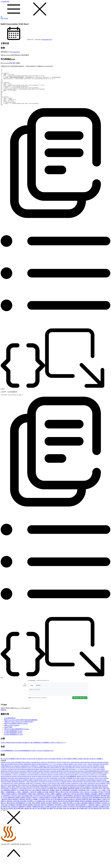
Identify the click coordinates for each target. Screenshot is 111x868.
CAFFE (65, 772)
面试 (27, 750)
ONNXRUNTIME (58, 787)
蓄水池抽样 (72, 812)
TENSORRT (82, 793)
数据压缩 (103, 809)
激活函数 (95, 801)
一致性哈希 (91, 812)
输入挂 (66, 809)
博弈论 (76, 766)
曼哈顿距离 (97, 805)
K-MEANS (63, 780)
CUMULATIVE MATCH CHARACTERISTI (14, 775)
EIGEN (78, 775)
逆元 (53, 807)
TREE (9, 794)
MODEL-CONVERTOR (100, 784)
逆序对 (48, 807)
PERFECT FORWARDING (88, 787)
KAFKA (78, 780)
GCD (94, 777)
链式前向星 (73, 805)
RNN (99, 789)
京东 (54, 803)
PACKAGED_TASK (70, 787)
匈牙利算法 (59, 812)
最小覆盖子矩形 (62, 816)
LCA (28, 782)
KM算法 (100, 780)
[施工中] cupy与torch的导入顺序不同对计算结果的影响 (21, 727)
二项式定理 (33, 799)
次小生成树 (21, 798)
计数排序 (101, 801)
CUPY (30, 775)
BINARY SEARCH (91, 766)
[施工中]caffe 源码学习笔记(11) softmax (16, 731)
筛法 (44, 809)
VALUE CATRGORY (63, 794)
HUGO (3, 780)
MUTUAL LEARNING (37, 786)
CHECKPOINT (104, 772)
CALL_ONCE (88, 772)
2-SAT (8, 770)
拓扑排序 (49, 810)
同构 (72, 810)
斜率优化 (44, 812)
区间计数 (17, 809)
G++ (77, 777)
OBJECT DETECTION (36, 787)
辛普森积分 (51, 812)
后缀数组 (59, 801)
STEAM (24, 793)
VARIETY (88, 794)
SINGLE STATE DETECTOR (51, 791)
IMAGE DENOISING (12, 780)
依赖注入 (99, 812)
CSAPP (34, 758)
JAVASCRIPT (36, 780)
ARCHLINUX (52, 770)
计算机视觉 (46, 750)
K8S (74, 780)
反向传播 (46, 799)
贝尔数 (60, 796)
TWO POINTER (35, 794)
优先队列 (105, 812)
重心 (43, 814)
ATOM (65, 770)
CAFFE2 (71, 772)
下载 (13, 63)
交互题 (44, 803)
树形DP (83, 809)
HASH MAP (74, 778)
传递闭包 (14, 798)
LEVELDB (43, 782)
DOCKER (69, 775)
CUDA (102, 773)
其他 (9, 750)
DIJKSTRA (47, 775)
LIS (80, 782)
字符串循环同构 (81, 814)
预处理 (6, 814)
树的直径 (72, 809)
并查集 (77, 796)
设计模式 (49, 809)
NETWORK (62, 786)
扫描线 (40, 809)
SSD (108, 791)
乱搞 (91, 805)
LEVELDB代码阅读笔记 (23, 758)
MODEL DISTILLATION (85, 784)
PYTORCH (50, 789)
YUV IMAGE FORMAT (40, 796)
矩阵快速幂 (90, 803)
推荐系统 (98, 810)
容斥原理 (30, 809)
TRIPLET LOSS (21, 794)
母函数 (100, 766)
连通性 (66, 805)
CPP (66, 766)
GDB (98, 777)
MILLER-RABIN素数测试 (68, 784)
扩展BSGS (35, 805)
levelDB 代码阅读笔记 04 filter (13, 740)
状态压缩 (54, 814)
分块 (82, 799)
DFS (47, 766)
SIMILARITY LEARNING (34, 791)
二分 (99, 798)
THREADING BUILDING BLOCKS (97, 793)
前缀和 (99, 807)
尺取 (105, 796)
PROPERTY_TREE (25, 789)
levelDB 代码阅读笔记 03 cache (13, 742)
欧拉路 (64, 807)
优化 (60, 750)
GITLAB (17, 778)
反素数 (40, 799)
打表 (33, 798)
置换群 (29, 814)
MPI (13, 786)
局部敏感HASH (61, 803)
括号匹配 (54, 805)
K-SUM (69, 780)
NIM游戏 (70, 786)
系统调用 (20, 812)
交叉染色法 (37, 803)
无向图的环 (12, 812)
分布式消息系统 (74, 799)
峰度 (96, 799)
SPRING (104, 791)
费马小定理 (65, 799)
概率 (4, 801)
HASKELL (82, 778)
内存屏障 (42, 807)
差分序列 (96, 796)
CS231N (80, 773)
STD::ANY (4, 793)
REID (75, 789)
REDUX (70, 789)
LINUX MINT (74, 782)
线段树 (14, 766)
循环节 (78, 812)
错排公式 (28, 798)
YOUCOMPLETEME (26, 796)
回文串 (74, 801)
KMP (95, 780)
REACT (59, 789)
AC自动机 (18, 770)
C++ (64, 750)
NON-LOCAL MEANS (88, 786)
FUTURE (72, 777)
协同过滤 (37, 812)
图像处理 (92, 810)
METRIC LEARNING (53, 784)
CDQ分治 (96, 772)
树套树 (78, 809)
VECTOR (95, 794)
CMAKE (17, 773)
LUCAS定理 (102, 782)
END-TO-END (86, 775)
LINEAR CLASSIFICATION (56, 782)
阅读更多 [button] (3, 717)
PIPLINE (100, 787)
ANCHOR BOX (36, 770)
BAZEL (78, 770)
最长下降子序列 (104, 816)
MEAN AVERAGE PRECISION (37, 784)
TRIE (14, 794)
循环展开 (84, 812)
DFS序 (41, 775)
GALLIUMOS (84, 777)
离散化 (60, 805)
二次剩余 (93, 798)
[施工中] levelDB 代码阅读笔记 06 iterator (17, 736)
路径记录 (86, 805)
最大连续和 (10, 816)
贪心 (61, 810)
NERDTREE (54, 786)
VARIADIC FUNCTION (77, 794)
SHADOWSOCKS (8, 791)
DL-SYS (63, 775)
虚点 (66, 812)
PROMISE (15, 789)
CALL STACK (79, 772)
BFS (83, 770)
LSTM (92, 782)
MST (17, 786)
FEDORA (43, 777)
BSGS (46, 772)
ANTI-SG (44, 770)
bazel (50, 39)
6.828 (13, 770)
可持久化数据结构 (9, 805)
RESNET (80, 789)
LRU (88, 782)
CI (13, 773)
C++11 (54, 772)
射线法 (55, 809)
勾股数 (30, 801)
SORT (86, 791)
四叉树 (44, 810)
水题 (30, 810)
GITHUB (10, 778)
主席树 (48, 814)
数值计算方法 (12, 810)
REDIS (65, 789)
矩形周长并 (78, 803)
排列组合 (79, 807)
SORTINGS (92, 791)
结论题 (49, 803)
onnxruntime (45, 39)
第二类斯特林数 (65, 798)
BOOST (21, 772)
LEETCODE (33, 766)
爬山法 (73, 807)
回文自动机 (81, 801)
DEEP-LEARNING (18, 750)
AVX (69, 770)
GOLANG (23, 778)
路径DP (79, 805)
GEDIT (103, 777)
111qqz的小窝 (55, 8)
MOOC (54, 750)
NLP (75, 786)
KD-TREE (85, 780)
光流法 (48, 801)
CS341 (85, 773)
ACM (4, 750)
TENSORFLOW (73, 793)
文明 (6, 812)
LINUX (67, 782)
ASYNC (59, 770)
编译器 (65, 796)
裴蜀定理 (86, 807)
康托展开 (98, 803)
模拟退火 (16, 807)
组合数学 (103, 814)
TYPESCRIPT (44, 794)
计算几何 (14, 803)
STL (29, 793)
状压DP (60, 814)
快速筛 (29, 805)
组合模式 (96, 814)
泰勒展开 (56, 810)
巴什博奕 (51, 796)
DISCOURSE (55, 775)
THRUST (4, 794)
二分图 (103, 798)
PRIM (9, 789)
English (6, 18)
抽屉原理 (7, 798)
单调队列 (39, 798)
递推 (58, 798)
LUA (96, 782)
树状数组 (89, 809)
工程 (32, 750)
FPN (67, 777)
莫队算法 (30, 807)
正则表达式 (15, 814)
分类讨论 (87, 799)
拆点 (101, 796)
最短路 (27, 816)
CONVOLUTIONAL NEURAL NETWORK (59, 773)
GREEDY (41, 766)
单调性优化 (46, 798)
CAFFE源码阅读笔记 (8, 758)
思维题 (38, 810)
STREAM (35, 793)
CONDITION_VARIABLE (38, 773)
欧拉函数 (58, 807)
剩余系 (61, 809)
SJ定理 (63, 791)
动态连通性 (74, 798)
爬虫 (69, 807)
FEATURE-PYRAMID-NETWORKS (29, 777)
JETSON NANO (50, 780)
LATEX (15, 782)
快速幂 (23, 805)
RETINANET (88, 789)
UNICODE (53, 794)
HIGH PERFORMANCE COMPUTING (97, 778)
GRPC (36, 778)
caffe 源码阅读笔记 (10, 725)
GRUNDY (47, 778)
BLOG (16, 772)
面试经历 (5, 807)
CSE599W (96, 773)
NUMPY (26, 787)
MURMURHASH (24, 786)
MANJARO (14, 784)
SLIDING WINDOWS (72, 791)
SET (103, 789)
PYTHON (43, 789)
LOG (84, 782)
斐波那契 (52, 799)
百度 (56, 796)
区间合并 (10, 809)
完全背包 (105, 810)
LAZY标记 (22, 782)
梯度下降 (66, 810)
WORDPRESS (14, 796)
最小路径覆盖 (72, 816)
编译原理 (71, 796)
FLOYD (54, 777)
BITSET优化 (9, 772)
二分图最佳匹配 (10, 799)
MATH (8, 766)
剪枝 (31, 803)
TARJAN (64, 793)
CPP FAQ (40, 758)
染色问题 (23, 809)
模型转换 (23, 807)
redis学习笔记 (8, 735)
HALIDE (54, 778)
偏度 (91, 807)
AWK (73, 770)
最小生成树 (81, 816)
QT (55, 789)
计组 (20, 803)
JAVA (30, 780)
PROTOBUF (35, 789)
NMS (79, 786)
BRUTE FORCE (22, 766)
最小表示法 (34, 816)
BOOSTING (28, 772)
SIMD (16, 791)
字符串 (65, 814)
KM (90, 780)
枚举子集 (104, 805)
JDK (43, 780)
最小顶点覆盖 (42, 816)
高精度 (9, 801)
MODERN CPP (49, 758)
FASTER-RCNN (12, 777)
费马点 (58, 799)
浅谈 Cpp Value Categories (12, 733)
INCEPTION (23, 780)
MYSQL (47, 786)
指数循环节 (23, 814)
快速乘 (18, 805)
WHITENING (5, 796)
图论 (80, 810)
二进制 (19, 799)
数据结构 (96, 809)
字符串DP (72, 814)
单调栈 (53, 798)
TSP (28, 794)
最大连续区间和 (19, 816)
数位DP (4, 810)
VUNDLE (105, 794)
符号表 (101, 799)
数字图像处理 (21, 810)
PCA (78, 787)
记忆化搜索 (25, 803)
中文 (2, 18)
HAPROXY (60, 778)
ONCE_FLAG (48, 787)
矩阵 (84, 803)
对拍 (88, 798)
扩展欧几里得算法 (45, 805)
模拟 (71, 766)
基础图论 (88, 801)
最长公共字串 (89, 816)
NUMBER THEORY (57, 766)
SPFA (98, 791)
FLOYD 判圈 (61, 777)
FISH (48, 777)
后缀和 (53, 801)
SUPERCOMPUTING (45, 793)
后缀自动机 (67, 801)
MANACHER (5, 784)
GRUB (41, 778)
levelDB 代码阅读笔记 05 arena (13, 738)
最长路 (97, 816)
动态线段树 (82, 798)
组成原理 (89, 814)
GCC (90, 777)
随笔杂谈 (38, 750)
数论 (108, 809)
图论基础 (85, 810)
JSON (57, 780)
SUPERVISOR (56, 793)
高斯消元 (15, 801)
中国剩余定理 (37, 814)
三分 (35, 809)
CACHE (59, 772)
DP (3, 766)
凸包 (75, 810)
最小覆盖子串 (52, 816)
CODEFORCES (25, 773)
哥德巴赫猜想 (23, 801)
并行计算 (83, 796)
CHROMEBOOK (6, 773)
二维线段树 (25, 799)
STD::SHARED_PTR (15, 793)
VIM (100, 794)
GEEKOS (4, 778)
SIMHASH (22, 791)
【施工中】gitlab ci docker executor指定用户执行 (19, 729)
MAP (19, 784)
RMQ (95, 789)
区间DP (105, 807)
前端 (95, 807)
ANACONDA (26, 770)
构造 (82, 766)
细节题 (25, 812)
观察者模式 (41, 801)
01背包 (3, 770)
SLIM (81, 791)
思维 (34, 810)
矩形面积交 (70, 803)
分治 (92, 799)
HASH (67, 778)
